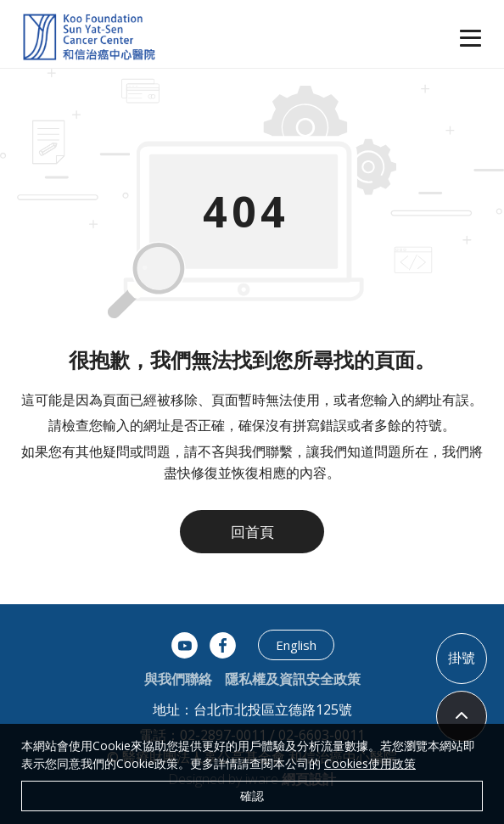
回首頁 (252, 532)
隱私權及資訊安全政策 (293, 679)
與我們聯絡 (178, 679)
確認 (252, 796)
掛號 (462, 658)
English (296, 645)
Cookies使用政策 (370, 763)
